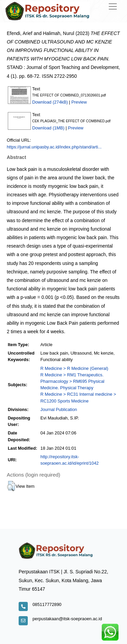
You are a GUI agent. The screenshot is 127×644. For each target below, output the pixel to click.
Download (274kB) (50, 102)
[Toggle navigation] (113, 6)
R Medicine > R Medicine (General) (74, 368)
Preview (79, 102)
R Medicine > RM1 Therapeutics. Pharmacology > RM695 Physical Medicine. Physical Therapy (72, 381)
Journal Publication (59, 409)
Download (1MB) (48, 128)
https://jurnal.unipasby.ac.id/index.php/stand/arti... (54, 147)
